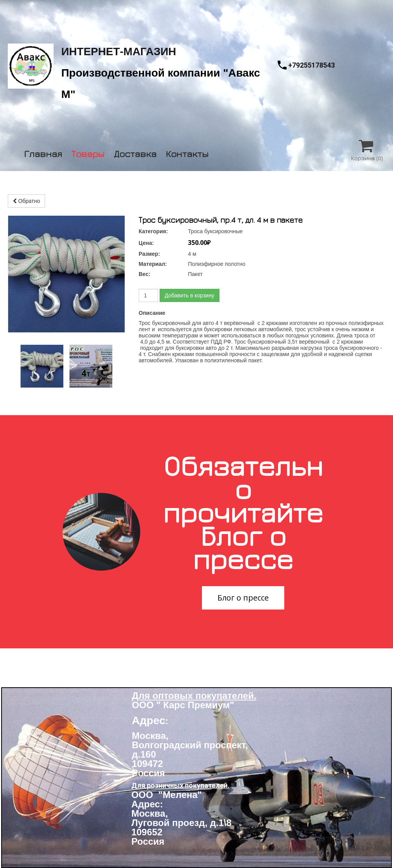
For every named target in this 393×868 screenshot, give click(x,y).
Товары (88, 153)
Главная (43, 153)
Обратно (26, 201)
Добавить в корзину (190, 295)
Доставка (135, 153)
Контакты (187, 153)
